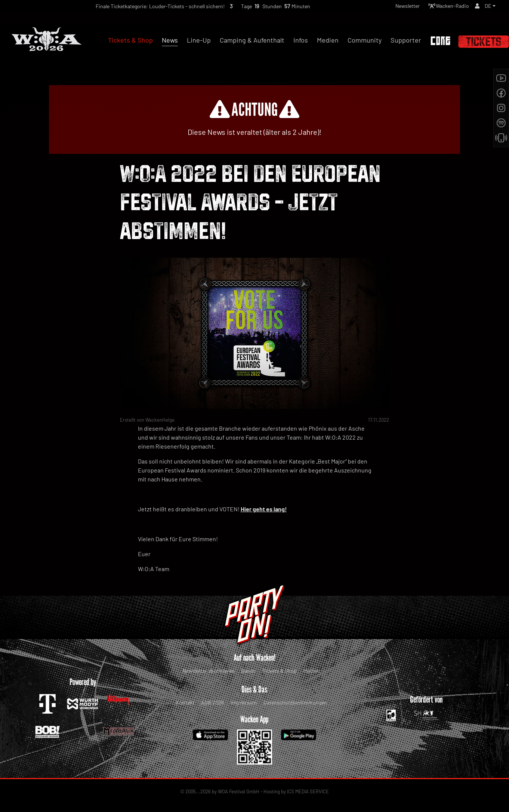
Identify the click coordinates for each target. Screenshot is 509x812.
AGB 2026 (212, 702)
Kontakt (185, 702)
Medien (312, 671)
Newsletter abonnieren (209, 671)
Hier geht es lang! (264, 509)
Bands (248, 671)
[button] (490, 8)
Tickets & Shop (280, 671)
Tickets (484, 42)
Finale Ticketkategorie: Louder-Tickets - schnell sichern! (146, 8)
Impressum (244, 702)
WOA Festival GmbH (239, 791)
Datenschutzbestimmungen (295, 702)
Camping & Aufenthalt (252, 40)
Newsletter (397, 8)
